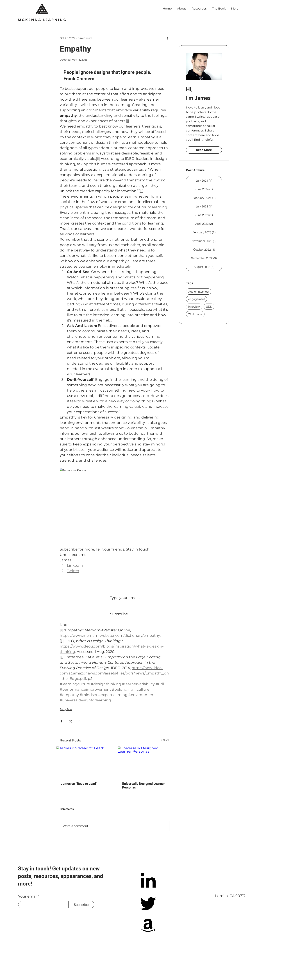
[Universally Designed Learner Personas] (145, 762)
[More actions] (167, 38)
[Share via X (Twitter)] (70, 721)
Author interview (199, 292)
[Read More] (204, 150)
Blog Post (66, 709)
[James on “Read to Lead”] (84, 762)
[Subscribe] (81, 905)
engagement (196, 299)
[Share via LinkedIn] (79, 721)
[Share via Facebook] (61, 721)
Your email (28, 896)
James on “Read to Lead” (79, 784)
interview (194, 307)
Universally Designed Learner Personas (143, 785)
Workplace (195, 314)
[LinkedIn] (148, 882)
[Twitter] (148, 903)
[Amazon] (148, 925)
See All (165, 740)
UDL (209, 307)
